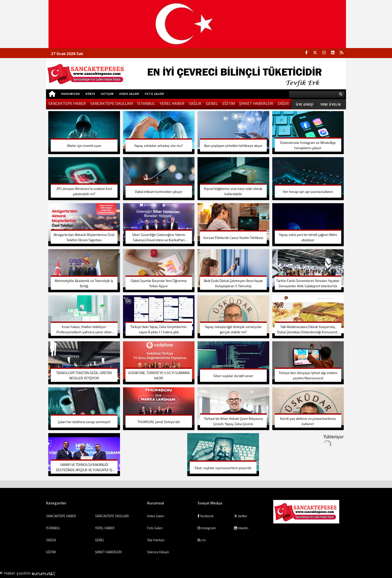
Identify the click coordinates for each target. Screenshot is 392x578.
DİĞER (283, 103)
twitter (241, 516)
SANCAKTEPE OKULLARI (112, 103)
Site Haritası (156, 540)
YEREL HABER (172, 103)
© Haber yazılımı (28, 573)
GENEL (212, 103)
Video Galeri (129, 94)
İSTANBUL (146, 103)
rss (202, 540)
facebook (205, 516)
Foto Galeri (154, 94)
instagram (207, 528)
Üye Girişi (305, 104)
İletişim (107, 94)
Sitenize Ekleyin (158, 552)
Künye (90, 94)
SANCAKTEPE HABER (67, 103)
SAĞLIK (195, 103)
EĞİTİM (228, 103)
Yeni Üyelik (331, 104)
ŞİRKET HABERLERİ (256, 103)
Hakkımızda (70, 94)
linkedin (241, 528)
